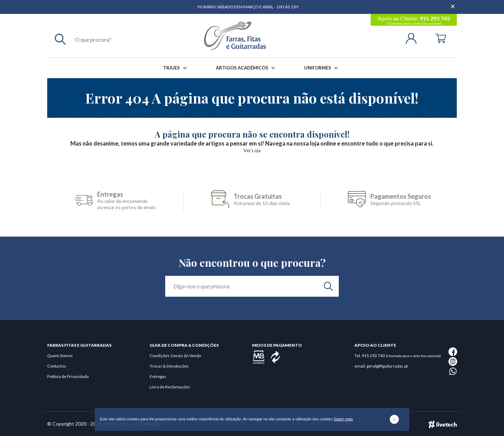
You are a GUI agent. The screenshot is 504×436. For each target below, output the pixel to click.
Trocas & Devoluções (169, 366)
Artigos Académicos (247, 68)
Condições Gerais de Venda (175, 356)
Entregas (158, 376)
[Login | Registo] (414, 38)
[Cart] (441, 38)
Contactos (57, 366)
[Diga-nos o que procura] (252, 286)
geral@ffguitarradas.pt (387, 366)
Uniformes (322, 68)
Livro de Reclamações (170, 387)
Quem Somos (60, 356)
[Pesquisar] (60, 39)
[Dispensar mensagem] (453, 3)
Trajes (176, 68)
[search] (328, 286)
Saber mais (343, 419)
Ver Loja (252, 150)
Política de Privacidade (68, 376)
